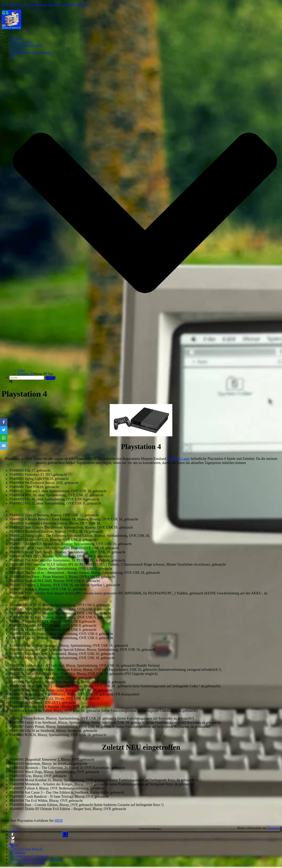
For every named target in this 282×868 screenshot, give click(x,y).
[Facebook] (4, 422)
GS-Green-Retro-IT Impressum (29, 856)
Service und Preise (21, 42)
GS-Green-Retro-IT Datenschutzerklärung (36, 859)
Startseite (15, 38)
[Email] (4, 446)
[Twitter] (4, 430)
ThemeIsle (274, 828)
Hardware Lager (178, 459)
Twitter (13, 839)
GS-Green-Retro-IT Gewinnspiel (30, 53)
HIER (59, 821)
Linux (21, 370)
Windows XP (26, 374)
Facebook (12, 836)
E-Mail (14, 831)
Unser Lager (17, 49)
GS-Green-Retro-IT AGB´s (26, 46)
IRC (14, 845)
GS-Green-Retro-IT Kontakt (27, 863)
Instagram (13, 843)
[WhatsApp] (4, 438)
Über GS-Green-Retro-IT (26, 849)
